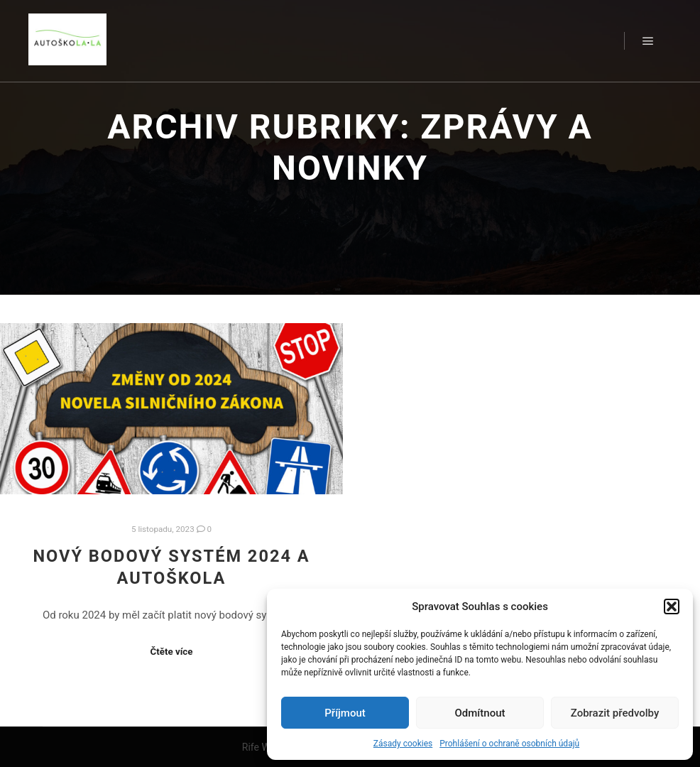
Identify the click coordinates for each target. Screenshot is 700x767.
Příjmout (345, 713)
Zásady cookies (403, 744)
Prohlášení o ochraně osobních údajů (509, 744)
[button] (672, 606)
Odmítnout (480, 713)
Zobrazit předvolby (615, 713)
